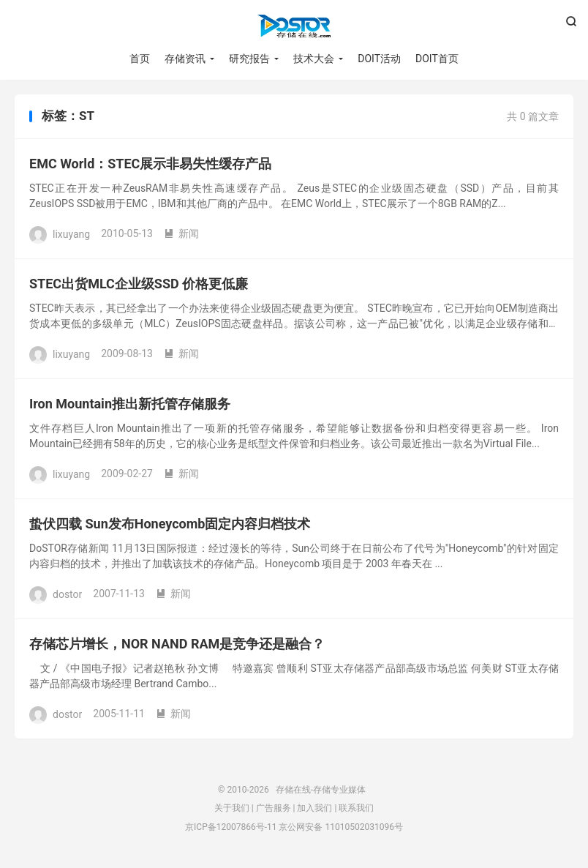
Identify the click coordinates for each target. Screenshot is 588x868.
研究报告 (249, 59)
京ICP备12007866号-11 (231, 827)
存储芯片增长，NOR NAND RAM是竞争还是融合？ (177, 644)
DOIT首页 (437, 59)
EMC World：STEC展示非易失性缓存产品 (150, 164)
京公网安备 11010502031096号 (340, 827)
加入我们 (314, 808)
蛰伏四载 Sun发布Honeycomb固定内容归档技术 (170, 524)
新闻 (181, 233)
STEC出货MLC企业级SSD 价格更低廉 (139, 284)
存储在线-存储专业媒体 (294, 26)
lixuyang (71, 233)
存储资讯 (185, 59)
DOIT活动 (379, 59)
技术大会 (314, 59)
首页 (140, 59)
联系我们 (356, 808)
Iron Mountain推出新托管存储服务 (130, 404)
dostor (67, 594)
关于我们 (232, 808)
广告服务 (274, 808)
